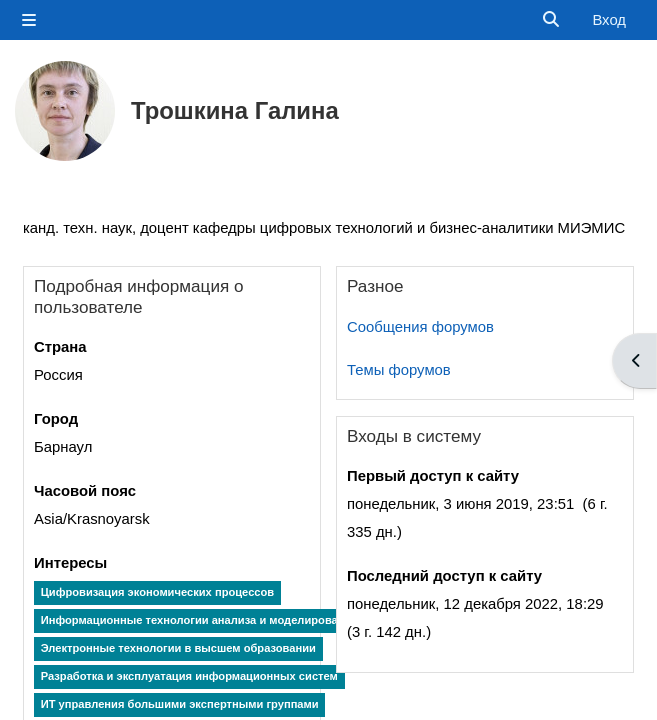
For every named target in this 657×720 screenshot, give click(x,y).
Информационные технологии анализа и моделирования (199, 620)
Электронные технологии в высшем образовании (178, 648)
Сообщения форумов (420, 327)
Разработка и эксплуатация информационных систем (189, 676)
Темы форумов (399, 370)
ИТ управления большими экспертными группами (180, 704)
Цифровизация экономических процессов (158, 592)
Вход (609, 20)
